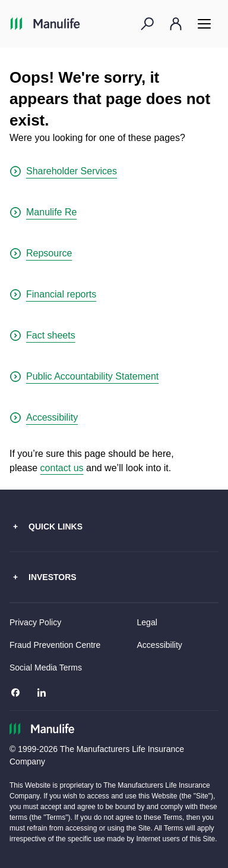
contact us (62, 468)
